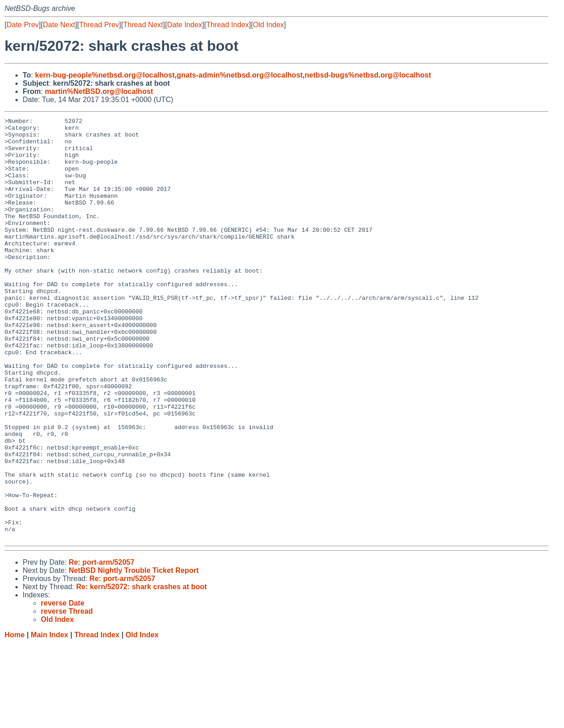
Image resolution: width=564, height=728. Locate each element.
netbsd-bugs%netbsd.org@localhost (368, 75)
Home (15, 719)
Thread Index (228, 25)
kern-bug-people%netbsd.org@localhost (105, 75)
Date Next (59, 25)
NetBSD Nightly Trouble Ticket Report (134, 655)
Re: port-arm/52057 (101, 647)
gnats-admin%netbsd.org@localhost (240, 75)
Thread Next (143, 25)
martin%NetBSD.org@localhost (99, 91)
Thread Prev (99, 25)
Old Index (268, 25)
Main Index (50, 719)
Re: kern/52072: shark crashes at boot (141, 671)
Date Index (184, 25)
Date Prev (22, 25)
